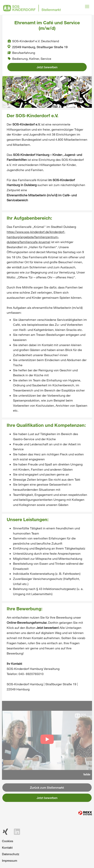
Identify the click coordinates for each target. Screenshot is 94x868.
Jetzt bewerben (47, 67)
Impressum (10, 861)
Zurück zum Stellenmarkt (47, 787)
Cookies (8, 841)
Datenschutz (11, 854)
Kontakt (7, 847)
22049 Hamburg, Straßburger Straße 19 (37, 47)
